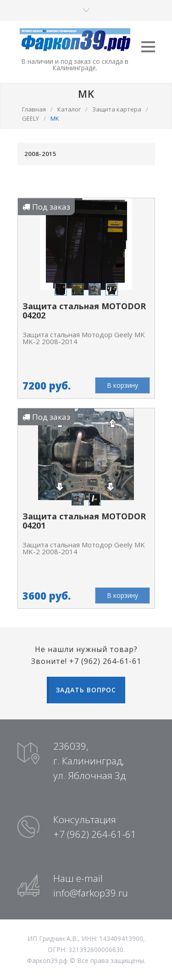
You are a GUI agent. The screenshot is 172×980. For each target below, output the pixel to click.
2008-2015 (40, 154)
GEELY (31, 118)
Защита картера (117, 109)
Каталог (69, 109)
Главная (34, 109)
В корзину (122, 385)
